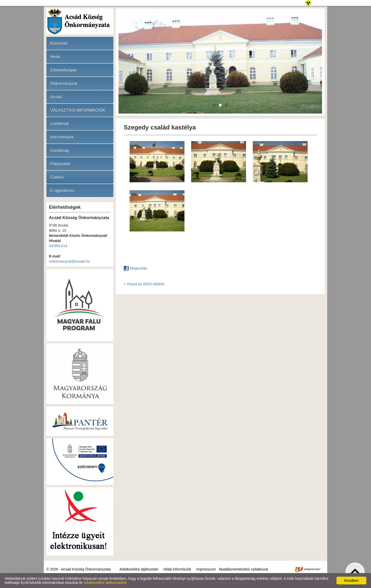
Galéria (57, 177)
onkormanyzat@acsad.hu (69, 261)
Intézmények (62, 137)
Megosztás (136, 268)
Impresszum (206, 569)
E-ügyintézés (62, 191)
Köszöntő (59, 43)
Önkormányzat (64, 84)
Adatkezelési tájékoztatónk (105, 583)
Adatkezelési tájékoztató (139, 569)
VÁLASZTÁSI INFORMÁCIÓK (78, 110)
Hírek (55, 57)
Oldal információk (177, 569)
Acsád (56, 97)
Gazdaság (60, 150)
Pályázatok (60, 164)
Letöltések (60, 124)
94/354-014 (58, 246)
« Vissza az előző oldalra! (144, 284)
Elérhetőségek (63, 70)
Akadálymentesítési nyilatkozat (243, 569)
